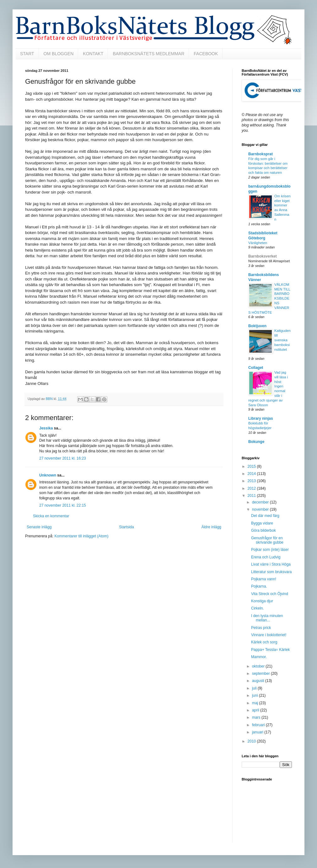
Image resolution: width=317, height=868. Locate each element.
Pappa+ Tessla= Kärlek (270, 650)
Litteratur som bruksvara (271, 572)
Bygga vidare (262, 523)
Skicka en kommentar (51, 516)
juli (255, 688)
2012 (252, 488)
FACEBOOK (206, 54)
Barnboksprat (261, 154)
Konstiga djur (262, 601)
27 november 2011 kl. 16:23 (63, 458)
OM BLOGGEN (59, 54)
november (261, 509)
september (261, 674)
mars (257, 717)
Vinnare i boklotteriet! (269, 635)
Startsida (126, 527)
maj (256, 703)
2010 (252, 741)
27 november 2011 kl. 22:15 (63, 505)
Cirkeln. (258, 608)
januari (258, 732)
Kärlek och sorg (264, 642)
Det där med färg (265, 516)
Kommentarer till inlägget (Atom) (81, 536)
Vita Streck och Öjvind (270, 594)
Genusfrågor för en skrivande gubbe (267, 540)
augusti (259, 681)
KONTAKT (93, 54)
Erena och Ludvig (266, 557)
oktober (259, 666)
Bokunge (256, 442)
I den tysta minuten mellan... (267, 618)
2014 (252, 474)
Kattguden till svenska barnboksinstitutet (282, 340)
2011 (252, 496)
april (256, 710)
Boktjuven (257, 326)
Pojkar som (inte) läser (270, 550)
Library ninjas (261, 418)
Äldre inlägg (211, 527)
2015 (252, 466)
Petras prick (261, 628)
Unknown (48, 475)
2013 (252, 481)
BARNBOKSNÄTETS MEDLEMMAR (148, 54)
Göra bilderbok (263, 530)
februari (259, 725)
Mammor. (259, 657)
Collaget (256, 368)
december (261, 502)
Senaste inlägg (39, 527)
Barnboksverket (263, 256)
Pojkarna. (259, 586)
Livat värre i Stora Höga (271, 564)
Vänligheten (258, 243)
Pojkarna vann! (264, 579)
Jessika (46, 428)
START (27, 54)
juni (255, 695)
